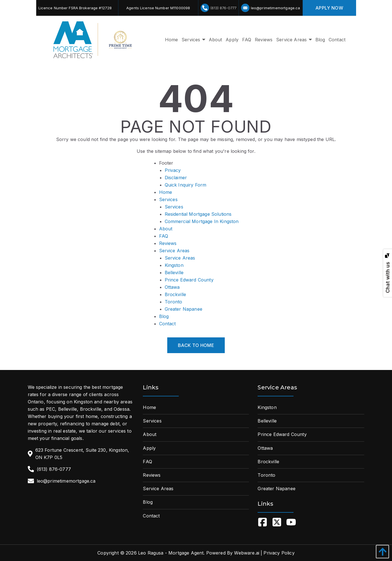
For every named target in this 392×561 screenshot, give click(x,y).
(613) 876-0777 (218, 8)
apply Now (329, 8)
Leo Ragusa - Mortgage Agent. (171, 553)
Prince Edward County (189, 280)
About (166, 229)
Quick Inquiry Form (186, 185)
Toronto (174, 302)
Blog (164, 316)
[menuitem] (171, 40)
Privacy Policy (279, 553)
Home (166, 192)
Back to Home (196, 345)
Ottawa (172, 287)
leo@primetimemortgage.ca (271, 8)
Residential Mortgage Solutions (198, 214)
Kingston (174, 265)
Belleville (174, 272)
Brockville (176, 294)
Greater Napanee (184, 309)
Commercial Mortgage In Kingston (202, 221)
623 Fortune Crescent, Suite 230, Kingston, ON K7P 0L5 (82, 454)
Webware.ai (247, 553)
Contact (168, 324)
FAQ (164, 236)
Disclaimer (176, 178)
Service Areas (174, 251)
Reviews (168, 243)
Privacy (173, 170)
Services (168, 199)
